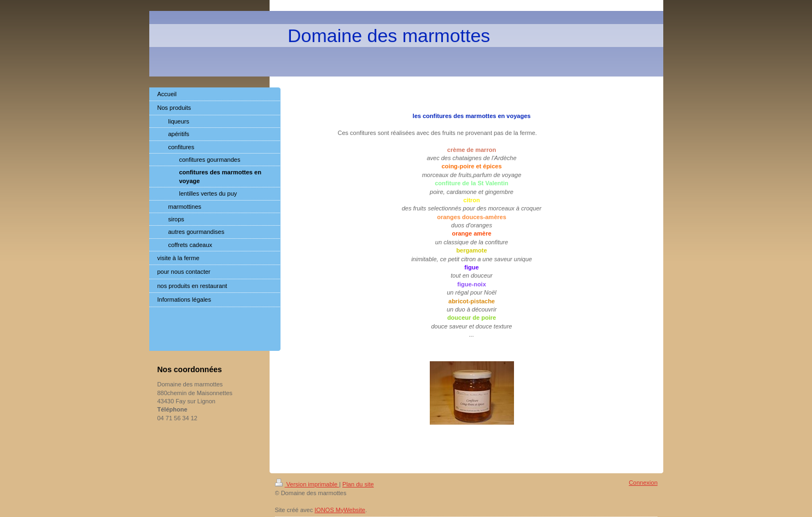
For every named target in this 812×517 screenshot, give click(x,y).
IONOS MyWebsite (340, 510)
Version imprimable (307, 484)
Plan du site (358, 484)
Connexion (643, 483)
